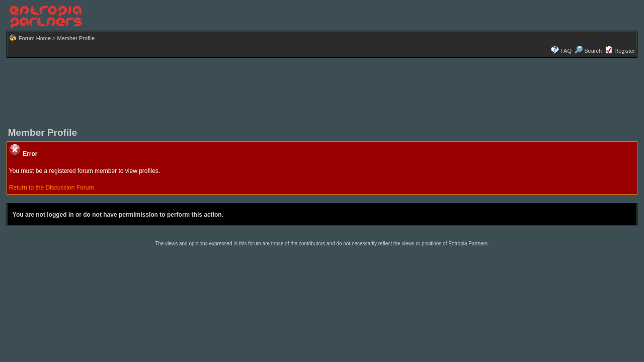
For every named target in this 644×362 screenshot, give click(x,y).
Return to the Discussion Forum (52, 188)
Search (588, 51)
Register (625, 51)
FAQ (566, 51)
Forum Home (35, 38)
